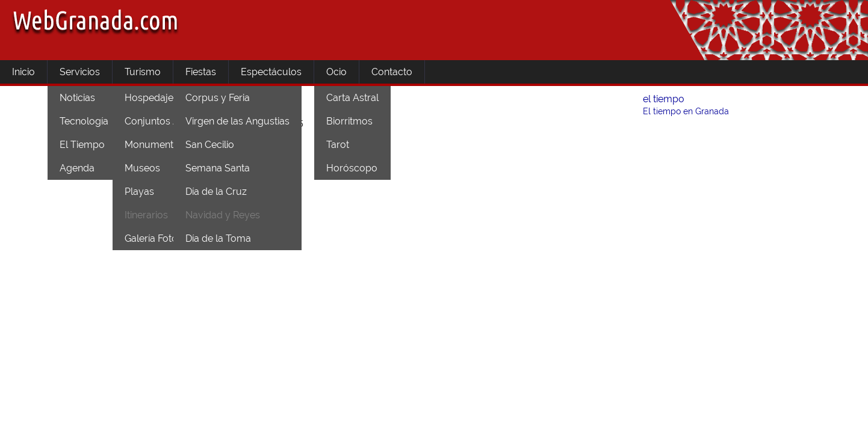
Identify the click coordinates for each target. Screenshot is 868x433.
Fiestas (201, 72)
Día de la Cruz (216, 192)
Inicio (23, 72)
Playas (139, 192)
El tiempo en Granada (686, 111)
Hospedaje (149, 98)
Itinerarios (146, 215)
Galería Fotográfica (166, 238)
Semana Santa (218, 168)
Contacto (392, 72)
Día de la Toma (218, 238)
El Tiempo (82, 145)
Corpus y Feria (218, 98)
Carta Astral (352, 98)
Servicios (80, 72)
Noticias (77, 98)
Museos (142, 168)
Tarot (338, 145)
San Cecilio (210, 145)
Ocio (336, 72)
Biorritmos (349, 121)
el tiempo (664, 99)
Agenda (77, 168)
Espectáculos (271, 72)
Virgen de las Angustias (237, 121)
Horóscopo (352, 168)
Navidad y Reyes (223, 215)
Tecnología (84, 121)
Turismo (143, 72)
